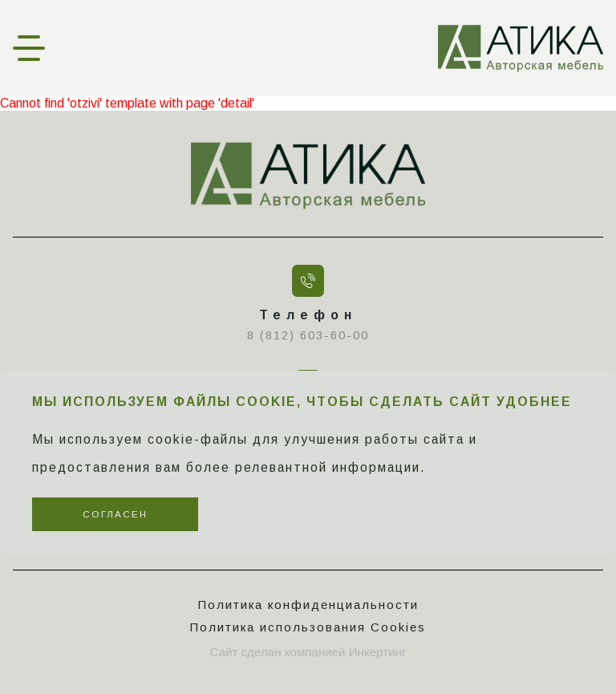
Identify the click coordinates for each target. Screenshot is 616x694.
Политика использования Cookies (308, 627)
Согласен (115, 514)
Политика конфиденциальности (308, 605)
